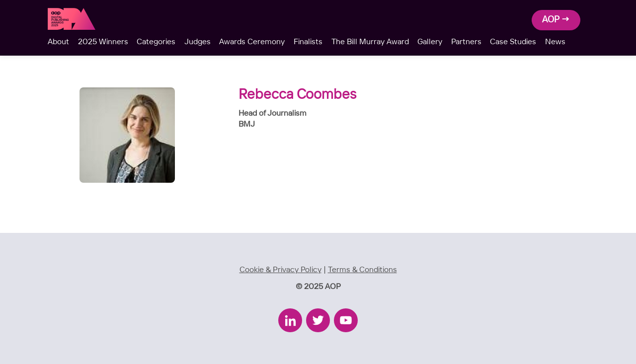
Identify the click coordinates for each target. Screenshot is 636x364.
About (58, 42)
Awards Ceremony (252, 42)
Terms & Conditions (362, 270)
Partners (466, 42)
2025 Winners (103, 42)
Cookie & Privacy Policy (280, 270)
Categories (156, 42)
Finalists (308, 42)
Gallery (430, 42)
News (555, 42)
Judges (198, 42)
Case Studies (513, 42)
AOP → (556, 20)
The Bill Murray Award (370, 42)
